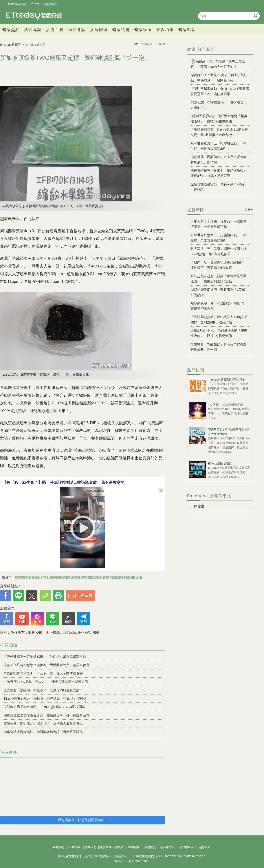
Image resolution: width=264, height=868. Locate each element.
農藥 (30, 578)
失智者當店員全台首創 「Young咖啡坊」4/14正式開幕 (44, 707)
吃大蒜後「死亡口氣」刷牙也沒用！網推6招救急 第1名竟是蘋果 (219, 251)
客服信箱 (134, 847)
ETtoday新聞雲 (16, 4)
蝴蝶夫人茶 (114, 578)
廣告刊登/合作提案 (112, 847)
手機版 (35, 4)
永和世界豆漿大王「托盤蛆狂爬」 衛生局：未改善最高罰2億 (219, 146)
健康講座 (143, 30)
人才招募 (74, 847)
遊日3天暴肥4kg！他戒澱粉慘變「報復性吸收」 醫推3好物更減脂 (219, 119)
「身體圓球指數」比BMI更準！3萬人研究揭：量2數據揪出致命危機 (219, 132)
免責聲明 (204, 847)
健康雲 (34, 16)
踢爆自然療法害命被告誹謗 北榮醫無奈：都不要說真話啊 (46, 715)
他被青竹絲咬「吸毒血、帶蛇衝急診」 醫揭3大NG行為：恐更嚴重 (220, 173)
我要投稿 (58, 847)
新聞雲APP (52, 4)
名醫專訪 (33, 30)
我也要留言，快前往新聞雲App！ (82, 820)
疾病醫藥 (99, 30)
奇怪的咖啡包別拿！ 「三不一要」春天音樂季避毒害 (43, 673)
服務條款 (150, 847)
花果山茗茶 (133, 578)
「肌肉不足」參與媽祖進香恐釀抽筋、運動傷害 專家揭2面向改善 (219, 265)
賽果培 (40, 578)
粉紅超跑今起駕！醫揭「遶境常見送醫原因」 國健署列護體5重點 (219, 279)
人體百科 (55, 30)
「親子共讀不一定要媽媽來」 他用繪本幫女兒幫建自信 (45, 657)
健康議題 (121, 30)
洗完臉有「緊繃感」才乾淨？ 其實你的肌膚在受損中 (43, 690)
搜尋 (256, 16)
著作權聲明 (186, 847)
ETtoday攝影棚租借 (220, 463)
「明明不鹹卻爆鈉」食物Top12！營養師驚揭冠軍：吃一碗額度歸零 (220, 91)
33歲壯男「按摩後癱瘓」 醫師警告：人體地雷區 (219, 105)
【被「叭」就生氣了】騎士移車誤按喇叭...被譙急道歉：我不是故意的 (63, 483)
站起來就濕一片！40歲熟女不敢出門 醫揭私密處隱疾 (219, 306)
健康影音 (187, 30)
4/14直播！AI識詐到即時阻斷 (226, 405)
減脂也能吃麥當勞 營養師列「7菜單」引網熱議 (219, 187)
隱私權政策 (168, 847)
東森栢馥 (165, 30)
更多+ (249, 209)
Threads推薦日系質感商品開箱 (227, 380)
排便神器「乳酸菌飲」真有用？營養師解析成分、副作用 (219, 159)
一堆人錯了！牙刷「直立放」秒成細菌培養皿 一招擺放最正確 (219, 224)
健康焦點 (11, 30)
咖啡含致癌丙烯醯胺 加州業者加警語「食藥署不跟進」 (45, 732)
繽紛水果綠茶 (70, 578)
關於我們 (90, 847)
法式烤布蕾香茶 (93, 578)
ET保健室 (197, 506)
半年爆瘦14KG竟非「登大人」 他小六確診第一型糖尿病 (46, 682)
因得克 (53, 578)
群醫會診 (77, 30)
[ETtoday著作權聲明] (80, 633)
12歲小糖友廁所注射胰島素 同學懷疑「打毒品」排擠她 (45, 698)
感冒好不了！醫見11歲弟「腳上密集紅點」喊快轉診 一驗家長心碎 (219, 78)
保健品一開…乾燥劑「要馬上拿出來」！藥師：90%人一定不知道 (218, 64)
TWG (20, 578)
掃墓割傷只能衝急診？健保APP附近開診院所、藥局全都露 (46, 665)
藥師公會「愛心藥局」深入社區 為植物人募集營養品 (43, 723)
